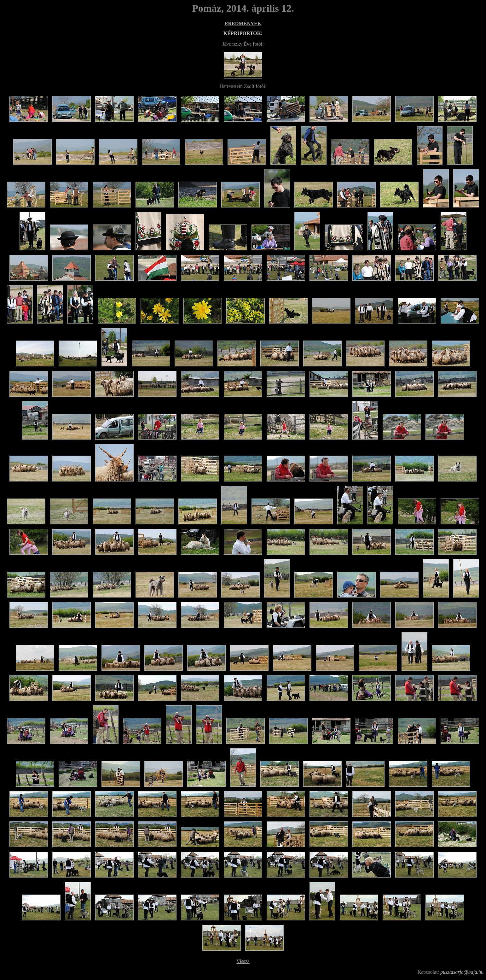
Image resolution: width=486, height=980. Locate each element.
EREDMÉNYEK (243, 23)
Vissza (243, 961)
